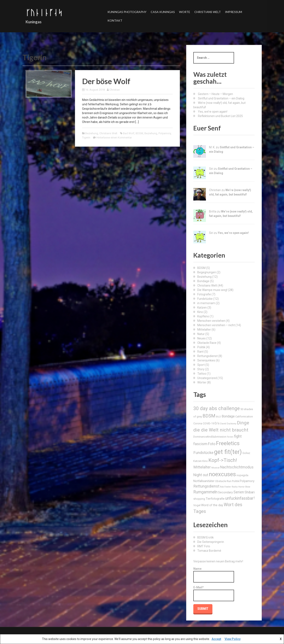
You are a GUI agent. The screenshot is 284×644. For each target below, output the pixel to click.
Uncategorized (207, 378)
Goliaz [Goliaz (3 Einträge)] (246, 453)
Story (201, 369)
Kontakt (115, 20)
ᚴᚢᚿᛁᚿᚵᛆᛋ (44, 12)
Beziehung (92, 133)
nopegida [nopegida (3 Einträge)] (242, 475)
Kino (200, 312)
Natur (201, 334)
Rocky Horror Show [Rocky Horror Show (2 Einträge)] (241, 487)
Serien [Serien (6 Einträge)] (239, 492)
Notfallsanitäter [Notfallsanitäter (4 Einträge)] (204, 481)
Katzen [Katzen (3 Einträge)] (198, 461)
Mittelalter (204, 330)
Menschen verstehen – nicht (216, 325)
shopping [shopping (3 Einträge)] (199, 499)
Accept (216, 639)
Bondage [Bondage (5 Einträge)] (228, 416)
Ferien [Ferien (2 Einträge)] (230, 437)
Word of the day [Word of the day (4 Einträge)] (212, 505)
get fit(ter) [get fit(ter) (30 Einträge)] (228, 452)
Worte (185, 12)
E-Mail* (214, 593)
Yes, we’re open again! (213, 112)
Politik (201, 347)
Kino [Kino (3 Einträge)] (205, 461)
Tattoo (202, 374)
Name (214, 575)
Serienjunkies (206, 360)
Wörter (202, 382)
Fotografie (204, 294)
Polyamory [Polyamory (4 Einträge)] (247, 481)
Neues (202, 338)
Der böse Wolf (106, 81)
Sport (201, 365)
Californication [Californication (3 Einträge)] (244, 417)
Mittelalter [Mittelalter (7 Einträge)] (202, 467)
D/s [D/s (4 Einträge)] (217, 423)
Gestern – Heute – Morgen (215, 94)
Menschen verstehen (211, 321)
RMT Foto (204, 546)
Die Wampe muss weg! (212, 290)
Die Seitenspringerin (211, 542)
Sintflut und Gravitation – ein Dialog (221, 98)
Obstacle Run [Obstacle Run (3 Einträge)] (223, 481)
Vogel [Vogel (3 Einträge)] (197, 505)
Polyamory (165, 133)
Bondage (203, 281)
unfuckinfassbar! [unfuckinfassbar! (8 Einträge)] (240, 498)
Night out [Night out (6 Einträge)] (201, 475)
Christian (115, 90)
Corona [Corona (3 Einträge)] (198, 423)
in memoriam (206, 303)
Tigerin (86, 138)
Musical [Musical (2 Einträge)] (215, 468)
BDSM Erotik (205, 537)
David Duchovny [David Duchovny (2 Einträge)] (228, 424)
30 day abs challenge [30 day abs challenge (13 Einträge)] (217, 409)
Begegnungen (207, 272)
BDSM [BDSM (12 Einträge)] (209, 416)
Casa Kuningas (163, 12)
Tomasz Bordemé (209, 551)
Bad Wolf (129, 133)
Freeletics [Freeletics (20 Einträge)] (228, 443)
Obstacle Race (207, 343)
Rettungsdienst (207, 356)
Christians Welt (208, 12)
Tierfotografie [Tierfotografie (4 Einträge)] (215, 499)
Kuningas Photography (127, 12)
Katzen (202, 308)
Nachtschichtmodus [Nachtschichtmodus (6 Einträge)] (237, 467)
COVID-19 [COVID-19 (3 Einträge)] (208, 423)
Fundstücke (205, 299)
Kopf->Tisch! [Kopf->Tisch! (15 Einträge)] (223, 460)
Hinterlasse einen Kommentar (114, 138)
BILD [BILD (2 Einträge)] (219, 417)
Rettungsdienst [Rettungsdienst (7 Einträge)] (206, 486)
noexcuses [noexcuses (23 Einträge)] (222, 474)
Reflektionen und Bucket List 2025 (220, 116)
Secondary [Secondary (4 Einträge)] (225, 492)
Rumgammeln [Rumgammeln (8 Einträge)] (205, 492)
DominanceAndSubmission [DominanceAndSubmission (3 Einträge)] (210, 437)
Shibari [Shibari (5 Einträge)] (250, 492)
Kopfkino (203, 316)
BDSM (139, 133)
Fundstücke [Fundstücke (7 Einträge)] (203, 453)
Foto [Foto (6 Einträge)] (212, 444)
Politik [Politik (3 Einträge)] (236, 481)
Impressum (234, 12)
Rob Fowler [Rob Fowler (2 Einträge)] (226, 487)
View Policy (233, 639)
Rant (200, 352)
